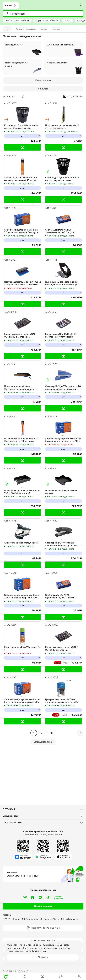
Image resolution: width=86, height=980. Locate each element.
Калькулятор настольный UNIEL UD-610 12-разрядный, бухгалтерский (21, 335)
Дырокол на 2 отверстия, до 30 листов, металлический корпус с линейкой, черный (62, 283)
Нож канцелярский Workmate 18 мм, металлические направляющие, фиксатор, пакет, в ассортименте (63, 127)
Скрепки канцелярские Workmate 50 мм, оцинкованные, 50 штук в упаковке (22, 231)
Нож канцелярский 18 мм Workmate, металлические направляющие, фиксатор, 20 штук (22, 388)
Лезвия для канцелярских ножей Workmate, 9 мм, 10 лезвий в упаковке (21, 440)
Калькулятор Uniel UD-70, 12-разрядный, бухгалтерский (61, 335)
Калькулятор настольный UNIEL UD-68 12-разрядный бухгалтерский (62, 649)
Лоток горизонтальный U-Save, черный (62, 492)
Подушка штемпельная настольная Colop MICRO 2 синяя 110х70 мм (22, 283)
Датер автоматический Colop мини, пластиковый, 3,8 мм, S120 (62, 701)
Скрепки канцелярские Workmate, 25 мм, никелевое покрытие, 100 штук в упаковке (63, 440)
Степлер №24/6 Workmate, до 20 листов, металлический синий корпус (63, 388)
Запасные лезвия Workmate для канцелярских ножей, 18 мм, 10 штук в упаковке (21, 179)
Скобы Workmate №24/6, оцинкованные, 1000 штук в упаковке (60, 231)
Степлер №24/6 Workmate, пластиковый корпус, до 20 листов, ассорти (63, 544)
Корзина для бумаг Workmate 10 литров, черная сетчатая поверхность (21, 127)
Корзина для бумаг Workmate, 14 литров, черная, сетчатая (62, 179)
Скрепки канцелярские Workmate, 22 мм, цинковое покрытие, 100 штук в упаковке (22, 596)
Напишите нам (43, 906)
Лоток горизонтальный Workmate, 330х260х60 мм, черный (22, 492)
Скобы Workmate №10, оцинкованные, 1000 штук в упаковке (60, 596)
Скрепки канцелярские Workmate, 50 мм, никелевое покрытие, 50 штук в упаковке (22, 701)
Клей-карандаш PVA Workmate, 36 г (22, 648)
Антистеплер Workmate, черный (21, 543)
